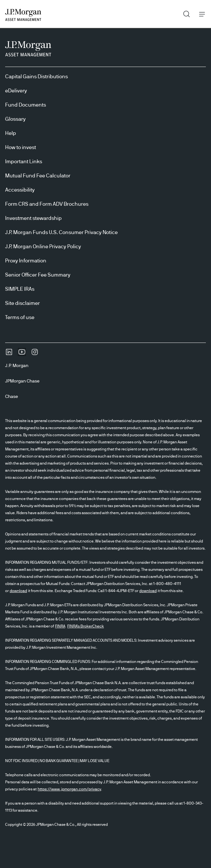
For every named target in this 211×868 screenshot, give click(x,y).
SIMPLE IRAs (20, 289)
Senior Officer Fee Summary (38, 275)
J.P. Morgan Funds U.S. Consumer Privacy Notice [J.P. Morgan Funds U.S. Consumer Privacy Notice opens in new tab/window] (61, 232)
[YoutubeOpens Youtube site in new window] (22, 354)
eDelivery (16, 91)
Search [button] (184, 13)
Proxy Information (26, 261)
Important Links (24, 162)
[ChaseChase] (14, 397)
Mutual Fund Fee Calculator (38, 176)
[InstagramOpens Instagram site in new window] (35, 354)
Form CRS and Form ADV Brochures (47, 204)
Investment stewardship (33, 218)
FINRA (60, 626)
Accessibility (20, 190)
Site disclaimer (23, 303)
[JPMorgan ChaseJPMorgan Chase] (25, 381)
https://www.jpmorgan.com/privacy (69, 789)
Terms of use (20, 317)
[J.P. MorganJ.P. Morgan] (19, 366)
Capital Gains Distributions (37, 77)
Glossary (15, 119)
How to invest (21, 147)
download (18, 591)
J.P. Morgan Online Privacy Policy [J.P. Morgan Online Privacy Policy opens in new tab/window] (43, 247)
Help (11, 133)
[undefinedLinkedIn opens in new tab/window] (9, 354)
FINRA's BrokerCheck (86, 626)
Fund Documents (26, 105)
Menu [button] (200, 14)
